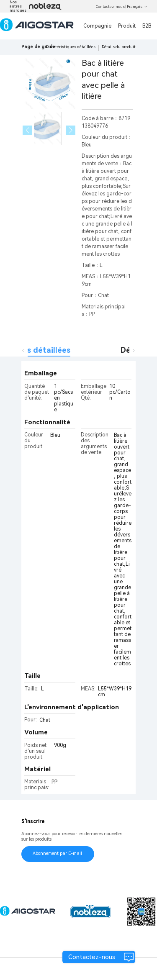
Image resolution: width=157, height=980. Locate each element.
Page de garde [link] (38, 47)
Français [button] (137, 7)
